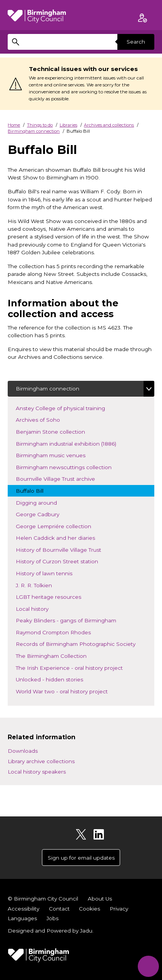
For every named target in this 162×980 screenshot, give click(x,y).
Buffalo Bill (36, 490)
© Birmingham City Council (43, 899)
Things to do (40, 125)
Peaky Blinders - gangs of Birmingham (73, 620)
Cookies (89, 909)
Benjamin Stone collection (57, 431)
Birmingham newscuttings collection (70, 467)
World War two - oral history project (68, 691)
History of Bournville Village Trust (65, 549)
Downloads (23, 751)
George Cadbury (44, 514)
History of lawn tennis (51, 573)
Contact (59, 909)
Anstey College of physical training (67, 408)
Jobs (53, 918)
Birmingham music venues (57, 455)
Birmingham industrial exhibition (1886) (73, 443)
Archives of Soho (44, 419)
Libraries (68, 125)
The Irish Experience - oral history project (76, 667)
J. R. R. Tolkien (45, 585)
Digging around (43, 502)
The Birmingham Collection (58, 655)
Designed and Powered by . (51, 931)
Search (136, 42)
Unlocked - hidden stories (56, 679)
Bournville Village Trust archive (62, 478)
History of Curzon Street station (63, 561)
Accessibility (23, 909)
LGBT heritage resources (55, 596)
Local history (43, 608)
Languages (22, 918)
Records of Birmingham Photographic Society (82, 643)
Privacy (119, 909)
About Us (100, 899)
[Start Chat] (148, 966)
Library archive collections (41, 761)
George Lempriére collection (60, 526)
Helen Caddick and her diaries (62, 537)
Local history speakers (37, 772)
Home (14, 125)
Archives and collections (109, 125)
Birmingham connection (34, 131)
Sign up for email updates (81, 858)
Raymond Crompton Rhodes (60, 632)
